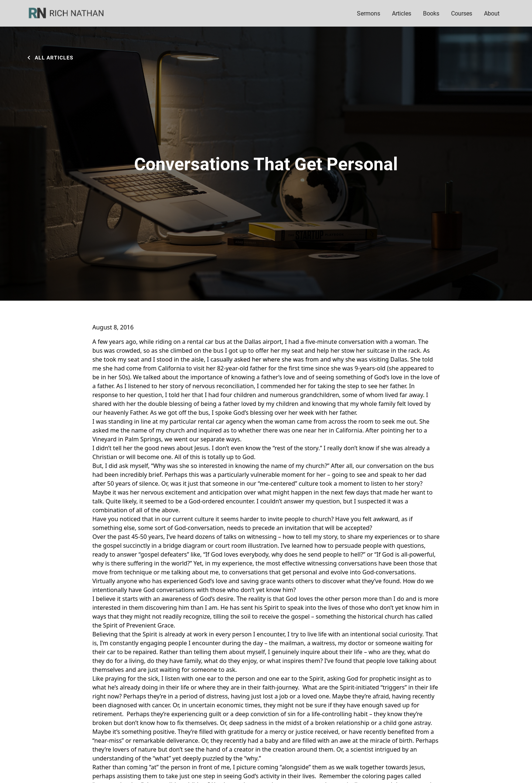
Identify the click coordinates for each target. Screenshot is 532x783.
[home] (71, 13)
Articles (402, 13)
